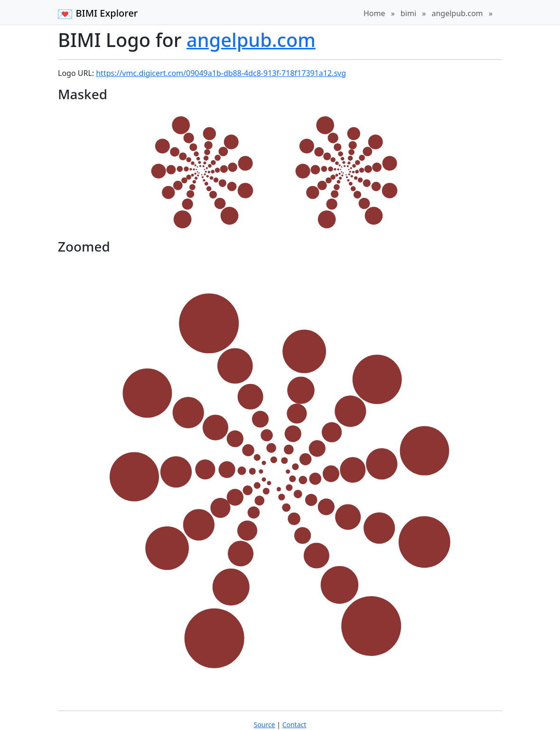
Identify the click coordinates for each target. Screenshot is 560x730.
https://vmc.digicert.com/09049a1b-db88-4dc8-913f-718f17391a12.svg (221, 73)
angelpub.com (457, 13)
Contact (294, 725)
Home (374, 13)
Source (265, 725)
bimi (408, 13)
